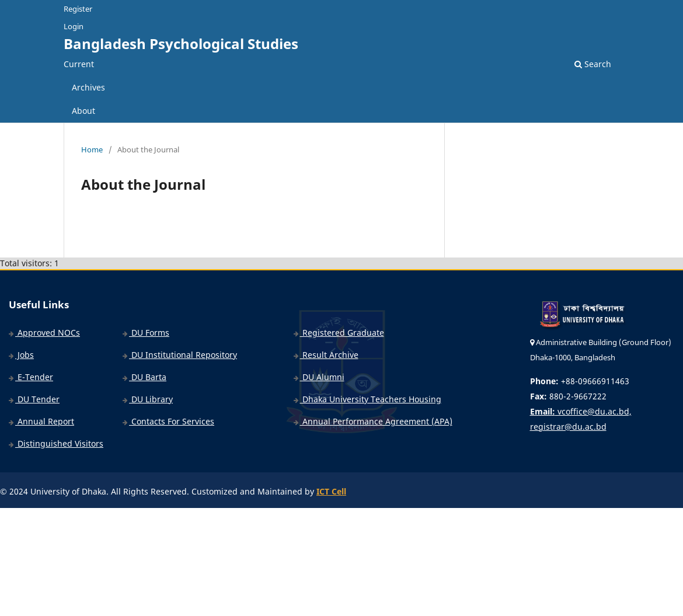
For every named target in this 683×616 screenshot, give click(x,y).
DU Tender (34, 399)
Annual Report (41, 421)
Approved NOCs (44, 333)
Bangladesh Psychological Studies (181, 43)
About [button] (83, 111)
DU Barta (144, 377)
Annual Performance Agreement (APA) (373, 421)
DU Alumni (319, 377)
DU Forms (146, 333)
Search (593, 64)
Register (78, 9)
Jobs (21, 355)
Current (79, 64)
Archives (88, 87)
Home (92, 149)
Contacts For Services (168, 421)
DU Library (148, 399)
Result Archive (326, 355)
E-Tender (31, 377)
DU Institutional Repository (180, 355)
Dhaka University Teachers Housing (367, 399)
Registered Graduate (339, 333)
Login (74, 26)
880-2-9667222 (568, 396)
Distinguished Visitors (56, 443)
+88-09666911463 (580, 381)
